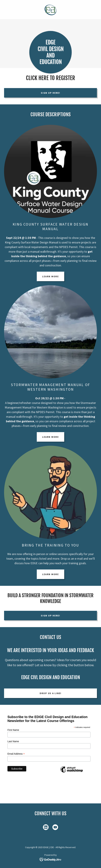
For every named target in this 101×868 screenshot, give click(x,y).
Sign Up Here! (50, 93)
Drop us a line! (50, 693)
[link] (50, 10)
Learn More (50, 276)
